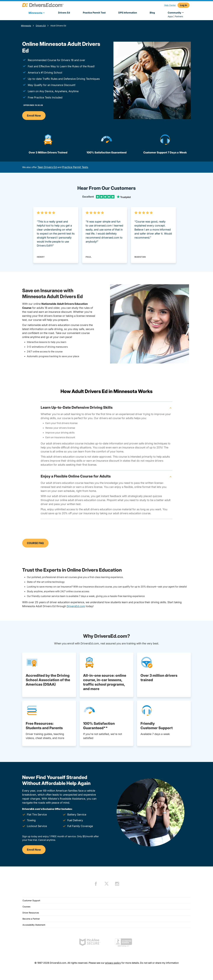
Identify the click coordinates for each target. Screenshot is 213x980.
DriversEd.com (76, 606)
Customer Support (31, 900)
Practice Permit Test (94, 13)
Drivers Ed (64, 13)
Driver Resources (31, 913)
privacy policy (113, 963)
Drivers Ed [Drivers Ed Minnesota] (41, 26)
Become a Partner (31, 919)
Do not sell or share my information (159, 963)
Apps (170, 16)
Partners (179, 16)
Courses (26, 907)
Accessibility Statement (34, 925)
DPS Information (128, 13)
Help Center (170, 5)
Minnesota (26, 26)
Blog (152, 13)
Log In (183, 5)
